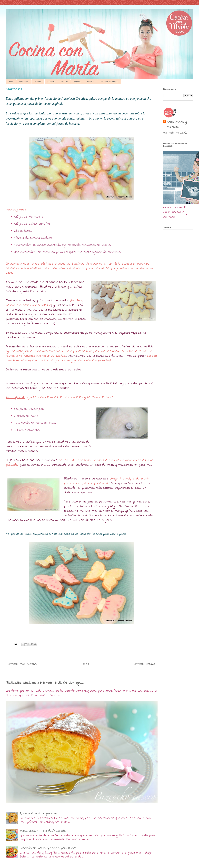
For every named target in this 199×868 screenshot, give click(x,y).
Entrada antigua (145, 664)
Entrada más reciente (23, 664)
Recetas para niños (109, 82)
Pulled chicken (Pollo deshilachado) (43, 831)
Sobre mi (91, 82)
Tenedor (38, 82)
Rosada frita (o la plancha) (38, 814)
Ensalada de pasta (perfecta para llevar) (48, 848)
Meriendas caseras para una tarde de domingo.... (45, 683)
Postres (64, 82)
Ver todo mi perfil (175, 133)
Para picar (24, 82)
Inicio (11, 82)
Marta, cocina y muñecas (177, 125)
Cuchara (51, 82)
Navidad (77, 82)
